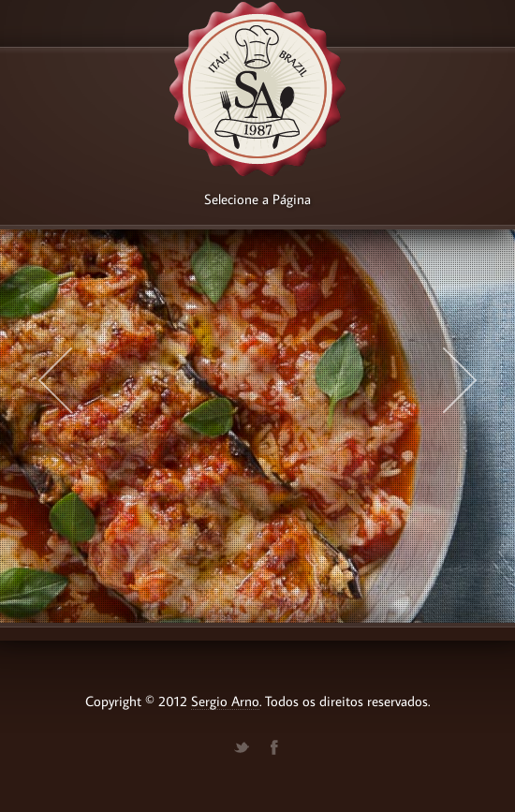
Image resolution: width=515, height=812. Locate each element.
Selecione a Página (257, 199)
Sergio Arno (225, 701)
